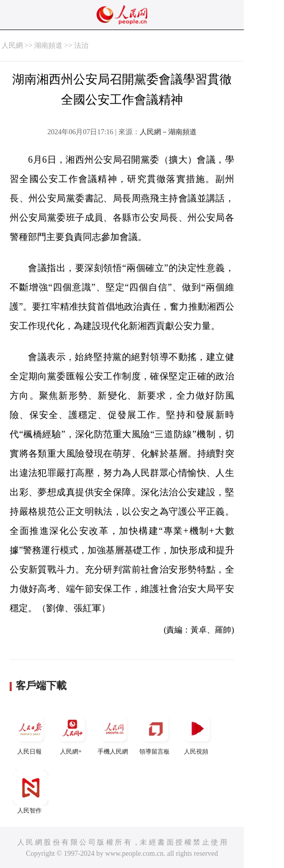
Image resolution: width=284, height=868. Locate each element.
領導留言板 (155, 733)
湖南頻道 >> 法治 (61, 46)
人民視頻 (197, 733)
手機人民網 (114, 733)
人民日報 (30, 733)
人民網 (12, 46)
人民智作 (30, 792)
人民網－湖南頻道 (168, 132)
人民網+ (72, 733)
